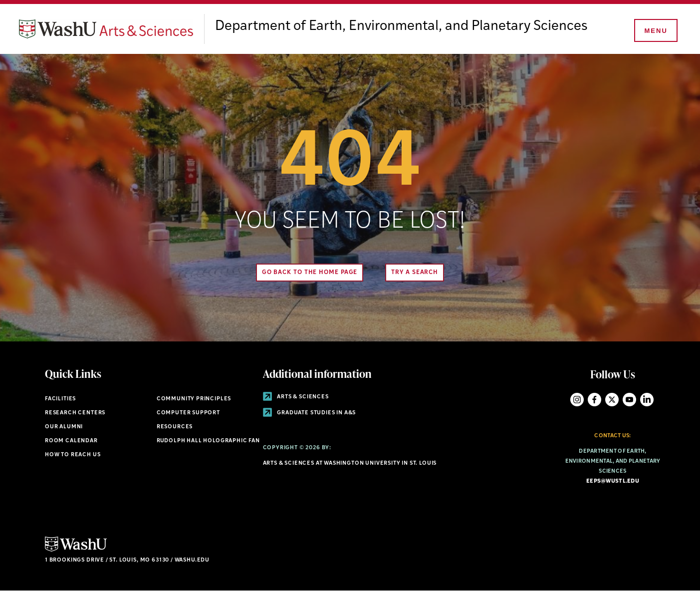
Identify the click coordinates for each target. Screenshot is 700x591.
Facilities (60, 399)
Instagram (577, 400)
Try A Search (415, 273)
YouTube (629, 400)
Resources (175, 427)
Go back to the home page (310, 273)
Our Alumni (64, 427)
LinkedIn (647, 400)
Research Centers (75, 413)
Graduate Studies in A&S (310, 413)
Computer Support (188, 413)
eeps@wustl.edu (613, 481)
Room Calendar (71, 441)
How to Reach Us (73, 455)
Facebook (594, 400)
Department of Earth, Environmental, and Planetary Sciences (401, 26)
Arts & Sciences (296, 397)
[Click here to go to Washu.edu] (76, 550)
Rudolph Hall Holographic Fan (208, 441)
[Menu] (655, 31)
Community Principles (194, 399)
